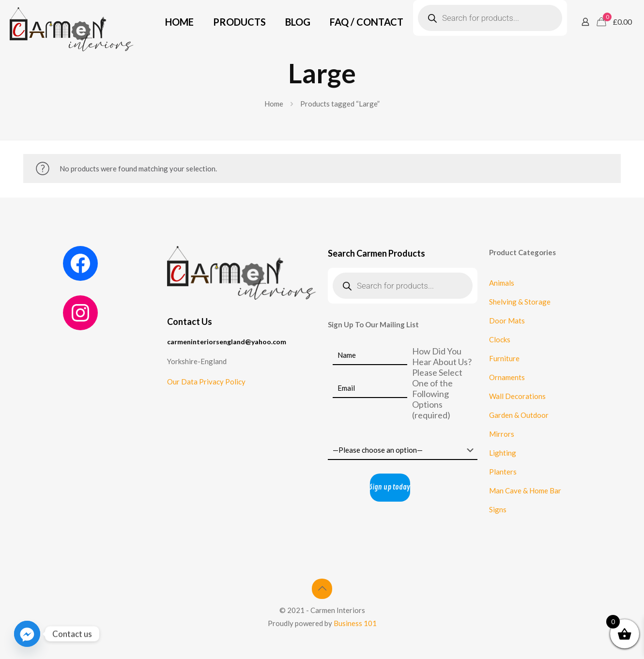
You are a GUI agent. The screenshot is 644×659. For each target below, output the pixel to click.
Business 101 (355, 623)
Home (274, 104)
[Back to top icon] (322, 589)
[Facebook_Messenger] (27, 634)
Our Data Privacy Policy (206, 382)
